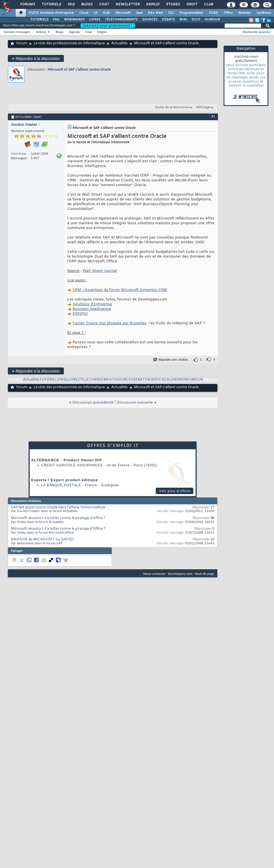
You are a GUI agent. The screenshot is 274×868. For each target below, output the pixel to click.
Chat (104, 4)
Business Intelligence (92, 309)
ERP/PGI (80, 314)
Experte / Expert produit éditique (65, 480)
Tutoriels (51, 4)
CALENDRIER (175, 380)
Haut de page (205, 574)
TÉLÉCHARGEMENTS (121, 20)
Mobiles (245, 13)
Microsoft (123, 13)
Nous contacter (154, 574)
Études (173, 4)
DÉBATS (168, 20)
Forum (22, 43)
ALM (106, 13)
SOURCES (150, 20)
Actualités (119, 43)
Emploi (153, 4)
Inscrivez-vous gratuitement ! (108, 26)
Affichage (203, 107)
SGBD (213, 13)
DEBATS (140, 380)
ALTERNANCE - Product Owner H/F (67, 460)
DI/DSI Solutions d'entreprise (51, 13)
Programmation (191, 13)
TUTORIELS (40, 20)
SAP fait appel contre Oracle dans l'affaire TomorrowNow (58, 508)
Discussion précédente (93, 403)
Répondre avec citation (171, 360)
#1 (213, 116)
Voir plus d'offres (175, 491)
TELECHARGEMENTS (98, 380)
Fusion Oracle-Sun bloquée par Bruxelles (110, 323)
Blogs (87, 4)
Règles (102, 32)
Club (208, 4)
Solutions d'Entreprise (92, 304)
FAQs (63, 380)
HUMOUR (212, 20)
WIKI (183, 20)
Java (139, 13)
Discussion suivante (135, 403)
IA (96, 13)
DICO (196, 20)
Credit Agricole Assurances (72, 465)
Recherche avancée (256, 32)
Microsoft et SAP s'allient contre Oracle (79, 69)
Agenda (74, 32)
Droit (192, 4)
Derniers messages (17, 32)
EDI (171, 13)
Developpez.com (180, 574)
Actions (41, 32)
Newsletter (127, 4)
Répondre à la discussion (36, 58)
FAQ (71, 4)
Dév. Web (155, 13)
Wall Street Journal (100, 271)
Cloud (84, 13)
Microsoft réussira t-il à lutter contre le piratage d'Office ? (58, 518)
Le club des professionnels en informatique (69, 43)
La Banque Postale (61, 485)
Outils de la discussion (172, 107)
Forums (27, 4)
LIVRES (95, 20)
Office (228, 13)
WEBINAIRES (74, 20)
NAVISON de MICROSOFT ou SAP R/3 (42, 540)
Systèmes (264, 13)
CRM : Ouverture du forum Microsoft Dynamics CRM (120, 290)
